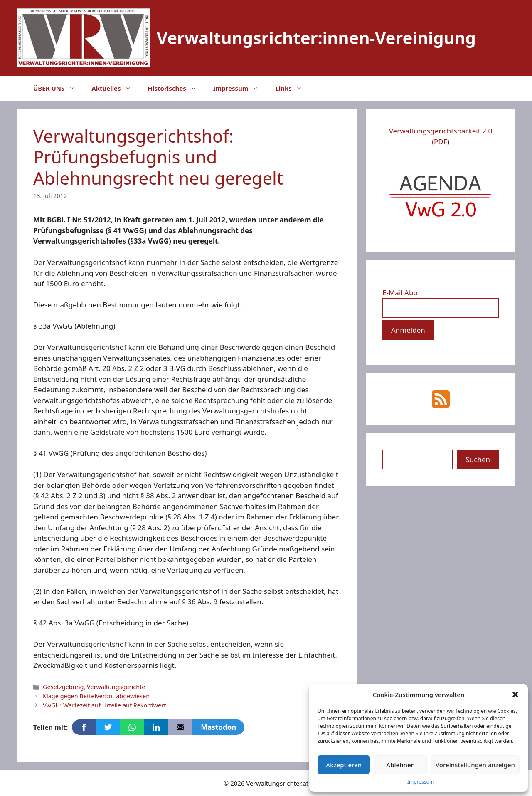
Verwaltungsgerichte (116, 687)
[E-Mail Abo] (441, 308)
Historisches (176, 88)
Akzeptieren (344, 765)
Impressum (421, 782)
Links (293, 88)
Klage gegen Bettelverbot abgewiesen (96, 696)
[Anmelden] (408, 330)
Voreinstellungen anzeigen (475, 765)
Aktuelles (115, 88)
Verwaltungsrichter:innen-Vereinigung (316, 38)
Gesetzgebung (63, 687)
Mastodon (218, 727)
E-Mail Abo (400, 293)
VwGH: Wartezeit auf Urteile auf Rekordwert (104, 705)
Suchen (478, 459)
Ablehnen (400, 765)
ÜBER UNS (58, 88)
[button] (515, 695)
